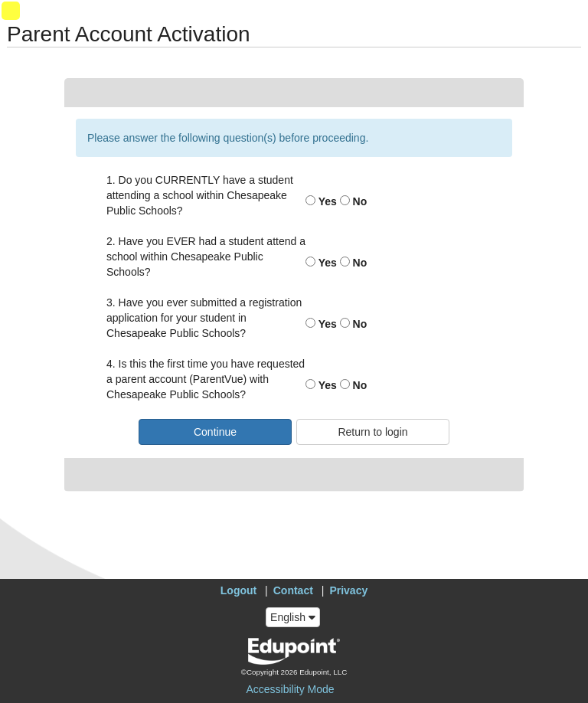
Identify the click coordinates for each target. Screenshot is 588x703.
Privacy (348, 590)
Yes (321, 201)
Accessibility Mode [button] (290, 689)
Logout (238, 590)
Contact (293, 590)
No (354, 201)
